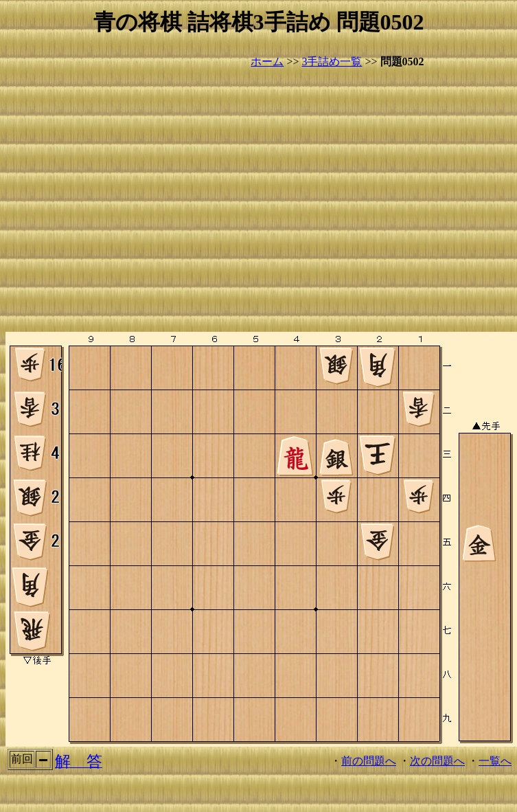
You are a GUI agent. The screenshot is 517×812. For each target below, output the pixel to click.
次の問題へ (437, 761)
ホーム (267, 61)
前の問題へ (369, 761)
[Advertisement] (129, 201)
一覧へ (495, 761)
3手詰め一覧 (332, 61)
